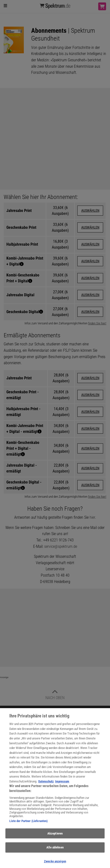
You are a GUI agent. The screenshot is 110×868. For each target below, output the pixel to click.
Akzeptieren (55, 836)
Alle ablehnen (55, 850)
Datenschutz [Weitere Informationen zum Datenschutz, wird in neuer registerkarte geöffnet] (46, 784)
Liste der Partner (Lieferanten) (28, 824)
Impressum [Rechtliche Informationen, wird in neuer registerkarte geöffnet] (62, 784)
